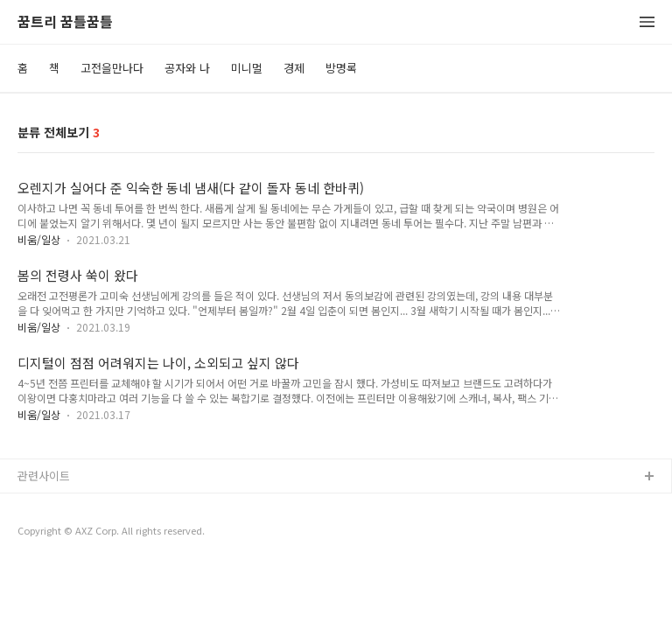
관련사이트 (44, 476)
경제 (294, 68)
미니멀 (247, 68)
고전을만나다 (112, 68)
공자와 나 (187, 68)
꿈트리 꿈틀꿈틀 (65, 22)
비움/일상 (39, 239)
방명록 (341, 68)
